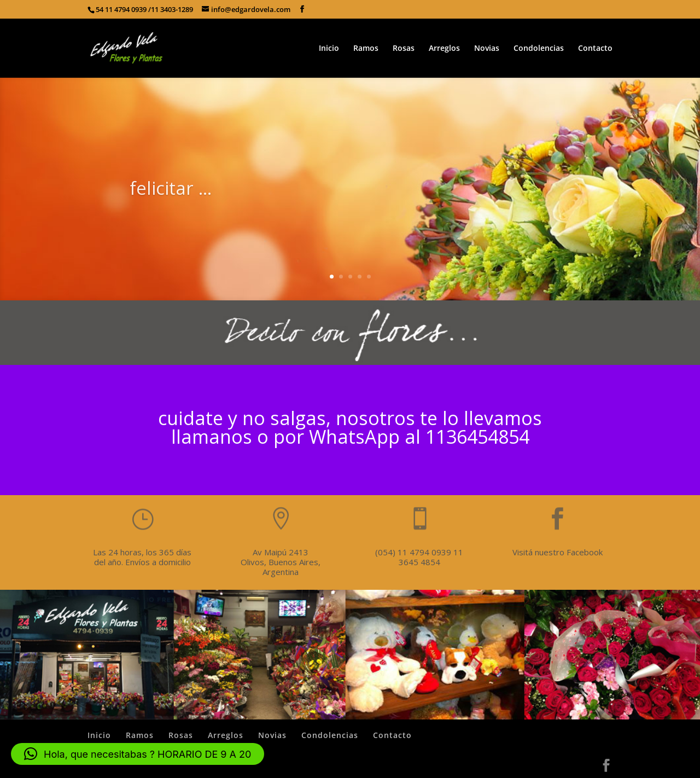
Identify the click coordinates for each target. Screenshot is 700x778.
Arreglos (444, 49)
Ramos (366, 49)
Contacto (595, 49)
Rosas (404, 49)
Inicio (329, 49)
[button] (138, 754)
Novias (487, 49)
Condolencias (539, 49)
